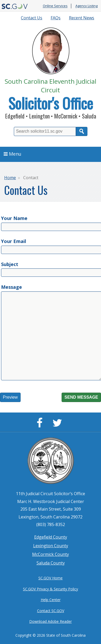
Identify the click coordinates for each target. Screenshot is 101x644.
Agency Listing (87, 6)
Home (10, 178)
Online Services (55, 6)
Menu (13, 154)
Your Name (14, 218)
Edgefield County (51, 537)
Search (82, 131)
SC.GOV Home (50, 578)
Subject (10, 264)
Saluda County (51, 563)
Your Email (14, 241)
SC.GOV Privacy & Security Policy (50, 589)
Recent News (82, 18)
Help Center (51, 600)
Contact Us (32, 18)
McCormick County (50, 554)
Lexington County (51, 546)
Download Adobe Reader (50, 621)
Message (11, 287)
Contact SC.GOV (51, 611)
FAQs (56, 18)
